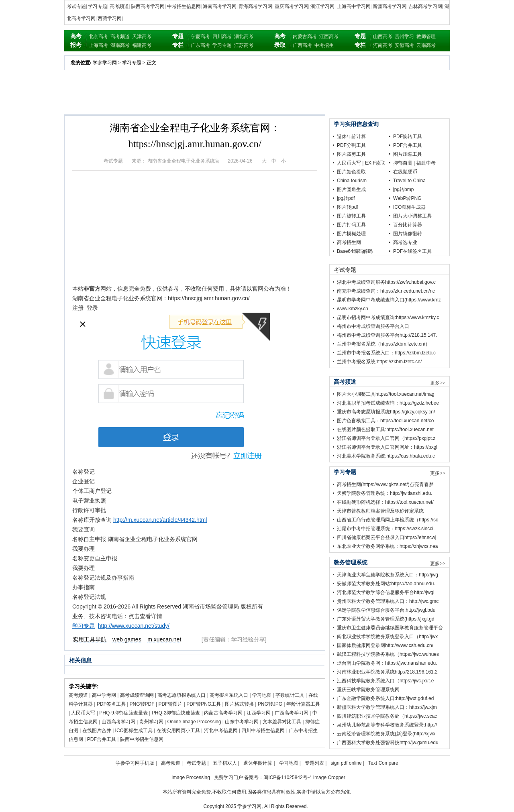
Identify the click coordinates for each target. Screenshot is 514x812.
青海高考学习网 (255, 6)
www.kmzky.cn (353, 309)
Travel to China (409, 181)
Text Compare (383, 763)
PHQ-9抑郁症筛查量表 (123, 713)
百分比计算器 (408, 225)
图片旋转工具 (351, 216)
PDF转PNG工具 (204, 704)
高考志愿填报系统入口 (182, 695)
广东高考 (200, 45)
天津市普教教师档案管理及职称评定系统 (380, 511)
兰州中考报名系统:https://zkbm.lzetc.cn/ (379, 362)
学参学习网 (105, 63)
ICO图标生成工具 (134, 731)
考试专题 (76, 6)
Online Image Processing (194, 722)
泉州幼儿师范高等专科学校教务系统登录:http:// (387, 725)
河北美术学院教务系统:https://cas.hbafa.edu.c (386, 456)
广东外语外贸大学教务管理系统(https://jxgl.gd (386, 619)
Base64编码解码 (355, 251)
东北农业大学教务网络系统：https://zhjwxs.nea (387, 546)
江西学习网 (259, 713)
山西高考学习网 (118, 722)
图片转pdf (348, 207)
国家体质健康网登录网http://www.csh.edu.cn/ (385, 645)
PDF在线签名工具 (412, 251)
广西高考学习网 (292, 713)
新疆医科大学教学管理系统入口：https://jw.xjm (387, 707)
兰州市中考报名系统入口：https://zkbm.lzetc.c (386, 353)
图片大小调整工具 (412, 216)
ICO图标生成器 (409, 207)
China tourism (352, 181)
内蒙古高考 (305, 37)
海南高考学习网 (220, 6)
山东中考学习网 (242, 722)
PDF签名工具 (111, 704)
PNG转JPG (270, 704)
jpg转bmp (403, 189)
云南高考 (426, 45)
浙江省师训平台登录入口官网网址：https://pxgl (387, 447)
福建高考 (142, 45)
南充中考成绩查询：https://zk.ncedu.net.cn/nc (386, 291)
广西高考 (302, 45)
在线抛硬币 (405, 172)
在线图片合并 (97, 731)
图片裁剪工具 (351, 154)
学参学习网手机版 (135, 763)
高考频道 (119, 6)
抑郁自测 (403, 163)
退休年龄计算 (351, 136)
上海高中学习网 (354, 6)
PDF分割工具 (351, 145)
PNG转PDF (142, 704)
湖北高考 (244, 37)
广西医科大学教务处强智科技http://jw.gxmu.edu (388, 743)
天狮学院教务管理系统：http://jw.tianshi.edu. (384, 493)
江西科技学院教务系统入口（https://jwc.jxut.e (385, 681)
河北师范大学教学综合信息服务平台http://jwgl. (386, 592)
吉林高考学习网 (425, 6)
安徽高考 (404, 45)
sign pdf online (346, 763)
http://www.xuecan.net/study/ (134, 626)
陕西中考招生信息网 (142, 739)
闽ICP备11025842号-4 (288, 777)
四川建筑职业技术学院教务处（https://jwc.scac (387, 716)
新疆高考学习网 (390, 6)
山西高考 (383, 37)
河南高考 (383, 45)
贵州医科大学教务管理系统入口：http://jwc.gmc (388, 601)
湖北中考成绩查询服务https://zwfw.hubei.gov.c (386, 282)
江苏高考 (244, 45)
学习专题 (98, 6)
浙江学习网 (322, 6)
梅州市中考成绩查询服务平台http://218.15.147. (387, 335)
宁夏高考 (200, 37)
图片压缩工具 (408, 154)
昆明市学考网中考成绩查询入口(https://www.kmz (389, 300)
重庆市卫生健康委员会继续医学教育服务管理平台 (390, 628)
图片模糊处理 (351, 234)
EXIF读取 (375, 163)
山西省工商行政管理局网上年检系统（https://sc (388, 520)
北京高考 (98, 37)
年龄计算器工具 (303, 704)
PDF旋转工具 (408, 136)
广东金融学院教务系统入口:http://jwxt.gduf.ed (385, 698)
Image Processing (191, 777)
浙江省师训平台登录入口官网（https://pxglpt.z (386, 438)
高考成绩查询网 (137, 695)
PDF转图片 (170, 704)
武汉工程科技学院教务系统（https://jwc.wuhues (388, 654)
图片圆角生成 (351, 189)
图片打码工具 (351, 225)
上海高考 (98, 45)
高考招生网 (349, 242)
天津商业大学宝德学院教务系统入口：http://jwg (388, 575)
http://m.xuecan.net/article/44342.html (160, 520)
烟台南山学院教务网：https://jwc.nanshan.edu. (387, 663)
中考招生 (324, 45)
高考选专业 (405, 242)
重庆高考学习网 (292, 6)
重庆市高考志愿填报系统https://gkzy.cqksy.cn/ (386, 412)
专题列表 (314, 763)
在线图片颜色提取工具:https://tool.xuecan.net (385, 429)
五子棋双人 (225, 763)
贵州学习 (404, 37)
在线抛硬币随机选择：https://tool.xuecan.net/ (385, 502)
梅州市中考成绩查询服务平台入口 (373, 326)
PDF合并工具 (102, 739)
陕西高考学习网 (148, 6)
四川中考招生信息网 (263, 731)
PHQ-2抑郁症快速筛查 (176, 713)
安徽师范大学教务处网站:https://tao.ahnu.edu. (386, 584)
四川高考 (222, 37)
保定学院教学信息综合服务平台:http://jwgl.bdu (386, 610)
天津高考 (142, 37)
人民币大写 (83, 713)
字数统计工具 (290, 695)
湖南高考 (120, 45)
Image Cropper (329, 777)
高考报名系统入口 (229, 695)
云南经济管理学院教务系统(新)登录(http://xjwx (386, 734)
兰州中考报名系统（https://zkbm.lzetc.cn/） (383, 344)
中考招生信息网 (184, 6)
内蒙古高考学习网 (223, 713)
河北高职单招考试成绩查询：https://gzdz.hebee (388, 403)
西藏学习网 (110, 18)
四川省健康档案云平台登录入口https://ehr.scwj (387, 537)
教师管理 (426, 37)
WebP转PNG (407, 198)
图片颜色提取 (351, 172)
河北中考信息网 (221, 731)
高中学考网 (104, 695)
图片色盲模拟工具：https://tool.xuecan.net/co (385, 421)
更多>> (438, 383)
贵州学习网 (151, 722)
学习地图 (262, 695)
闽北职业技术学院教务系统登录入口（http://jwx (387, 637)
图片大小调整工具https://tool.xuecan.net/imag (386, 394)
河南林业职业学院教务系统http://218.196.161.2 (387, 672)
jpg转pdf (346, 198)
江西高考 (329, 37)
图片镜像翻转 (408, 234)
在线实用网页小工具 (178, 731)
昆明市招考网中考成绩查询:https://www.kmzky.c (388, 317)
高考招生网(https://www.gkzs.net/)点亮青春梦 (385, 484)
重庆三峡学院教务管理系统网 (368, 690)
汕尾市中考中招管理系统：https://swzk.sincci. (386, 529)
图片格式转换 (239, 704)
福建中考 (426, 163)
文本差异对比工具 (282, 722)
